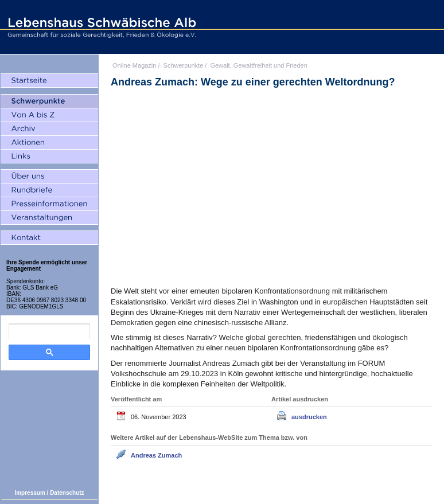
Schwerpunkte (184, 65)
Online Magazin (134, 65)
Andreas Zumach (156, 455)
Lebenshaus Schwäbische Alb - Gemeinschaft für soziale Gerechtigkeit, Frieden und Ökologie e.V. (100, 27)
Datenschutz (67, 493)
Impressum (30, 493)
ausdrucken (309, 417)
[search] (49, 331)
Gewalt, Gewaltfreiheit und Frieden (258, 65)
